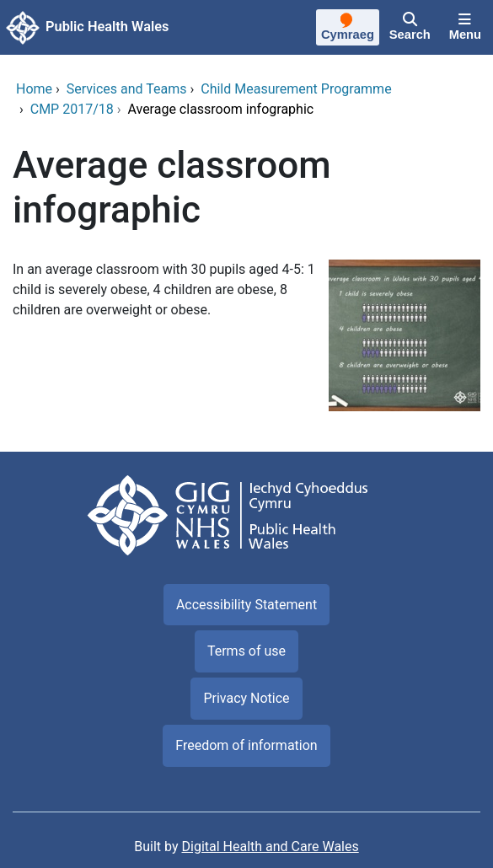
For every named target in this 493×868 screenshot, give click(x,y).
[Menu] (465, 28)
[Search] (410, 28)
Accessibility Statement (246, 605)
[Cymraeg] (348, 29)
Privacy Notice (246, 698)
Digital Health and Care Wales (271, 847)
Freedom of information (246, 745)
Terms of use (246, 651)
